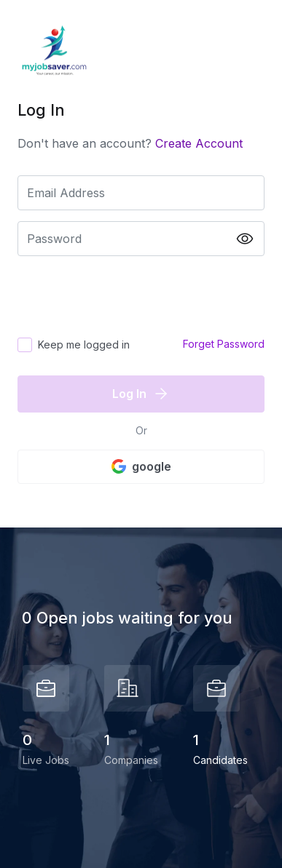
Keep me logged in (84, 345)
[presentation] (128, 295)
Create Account (199, 143)
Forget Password (224, 344)
